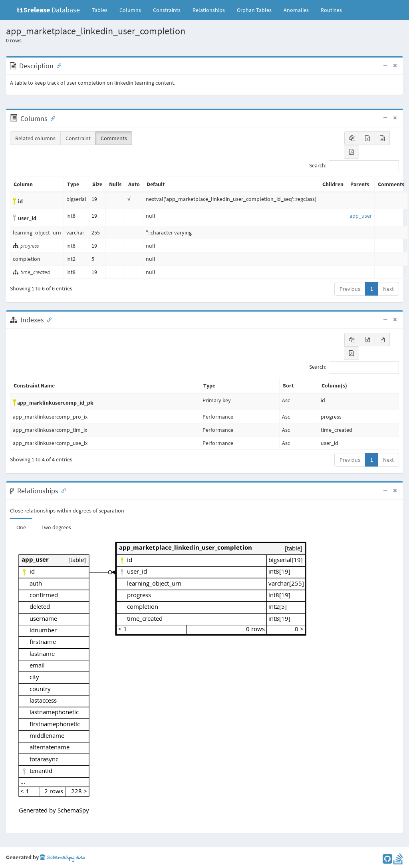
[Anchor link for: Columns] (51, 118)
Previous (350, 289)
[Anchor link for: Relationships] (62, 490)
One (21, 527)
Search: (354, 166)
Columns (130, 10)
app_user (361, 216)
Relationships (209, 10)
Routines (331, 10)
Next (388, 289)
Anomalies (296, 10)
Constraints (167, 10)
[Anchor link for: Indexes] (48, 319)
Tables (103, 10)
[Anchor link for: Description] (57, 65)
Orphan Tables (254, 10)
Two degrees (56, 527)
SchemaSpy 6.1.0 (63, 858)
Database (48, 10)
